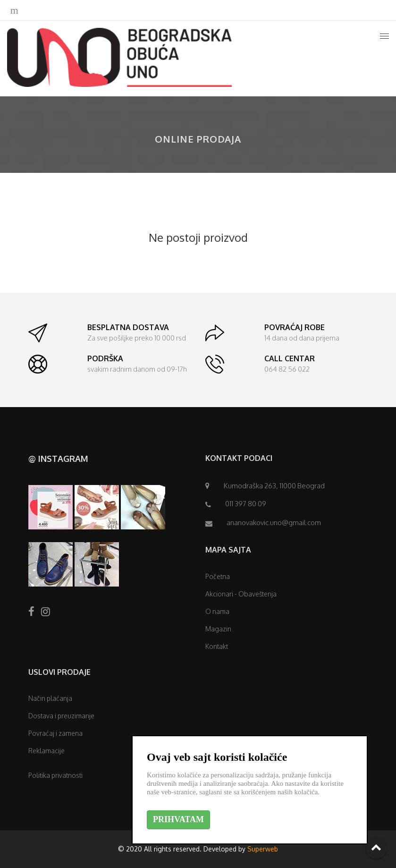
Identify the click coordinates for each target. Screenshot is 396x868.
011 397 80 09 (246, 504)
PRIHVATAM (178, 819)
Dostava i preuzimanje (61, 716)
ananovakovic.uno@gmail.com (274, 523)
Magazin (218, 629)
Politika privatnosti (55, 775)
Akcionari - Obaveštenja (241, 594)
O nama (217, 611)
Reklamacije (46, 751)
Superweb (263, 849)
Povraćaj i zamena (55, 733)
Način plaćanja (50, 698)
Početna (218, 576)
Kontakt (217, 646)
